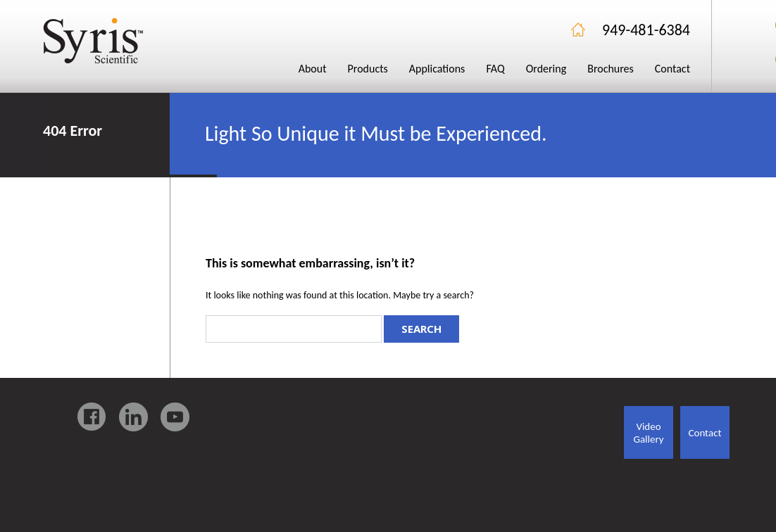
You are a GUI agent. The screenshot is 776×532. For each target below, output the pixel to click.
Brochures (611, 69)
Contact (672, 69)
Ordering (546, 69)
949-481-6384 (646, 30)
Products (368, 69)
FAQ (495, 69)
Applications (437, 69)
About (313, 69)
